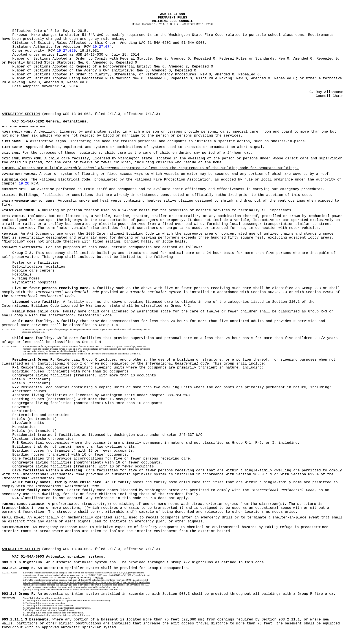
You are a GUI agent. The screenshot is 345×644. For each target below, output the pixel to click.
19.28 (24, 184)
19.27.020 (66, 51)
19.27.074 (102, 47)
